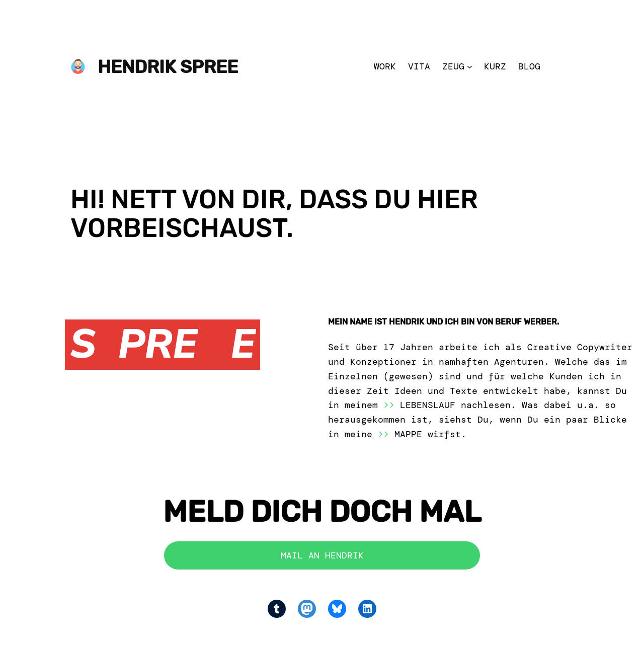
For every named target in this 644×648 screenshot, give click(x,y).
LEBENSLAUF (428, 405)
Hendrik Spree (168, 67)
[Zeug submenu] (470, 67)
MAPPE (408, 434)
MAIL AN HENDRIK (322, 555)
